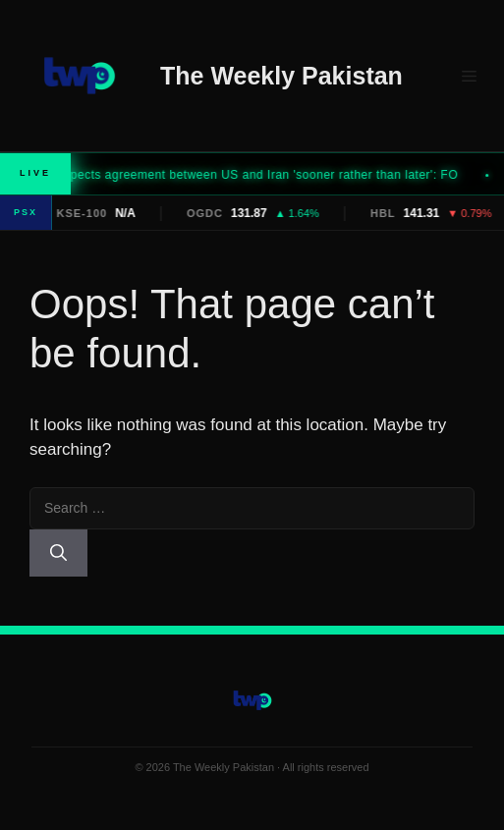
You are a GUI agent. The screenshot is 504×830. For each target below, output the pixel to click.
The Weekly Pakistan (281, 76)
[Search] (58, 553)
